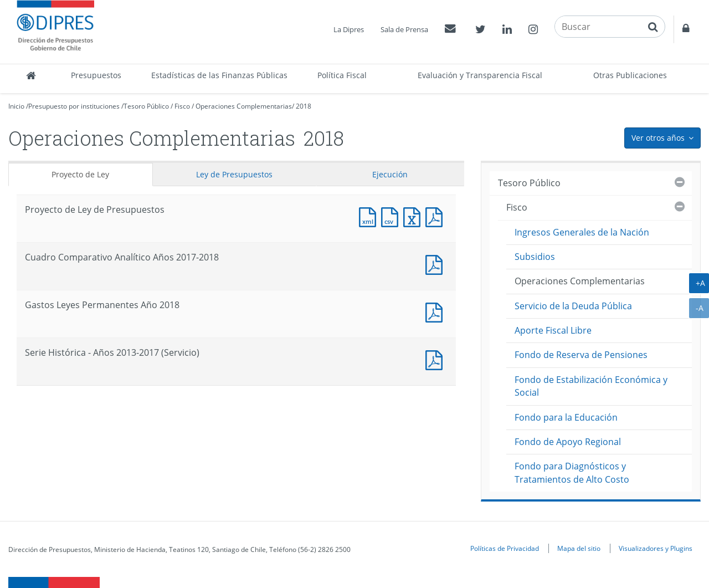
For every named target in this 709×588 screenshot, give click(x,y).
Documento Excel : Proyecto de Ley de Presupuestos (414, 216)
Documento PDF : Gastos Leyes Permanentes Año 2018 (436, 311)
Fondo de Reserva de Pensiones (581, 355)
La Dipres (349, 29)
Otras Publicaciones (630, 75)
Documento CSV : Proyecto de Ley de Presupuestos (392, 216)
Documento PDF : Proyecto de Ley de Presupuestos (436, 216)
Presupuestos (96, 75)
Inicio (16, 106)
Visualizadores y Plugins (656, 548)
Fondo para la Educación (566, 417)
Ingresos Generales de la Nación (582, 232)
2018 (304, 106)
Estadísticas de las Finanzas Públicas (219, 75)
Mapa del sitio (579, 548)
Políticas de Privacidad (505, 548)
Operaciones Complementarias (244, 106)
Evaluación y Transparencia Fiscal (480, 75)
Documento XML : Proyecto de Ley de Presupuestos (370, 216)
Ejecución (390, 174)
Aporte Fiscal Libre (553, 330)
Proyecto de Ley (80, 174)
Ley (234, 174)
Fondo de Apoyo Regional (568, 442)
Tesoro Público (146, 106)
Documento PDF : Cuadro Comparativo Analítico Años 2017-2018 (436, 264)
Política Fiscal (342, 75)
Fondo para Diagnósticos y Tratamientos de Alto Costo (572, 472)
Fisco (182, 106)
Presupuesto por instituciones (74, 106)
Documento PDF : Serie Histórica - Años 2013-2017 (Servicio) (436, 359)
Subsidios (535, 257)
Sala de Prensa (404, 29)
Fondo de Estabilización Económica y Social (591, 386)
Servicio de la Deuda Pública (573, 306)
